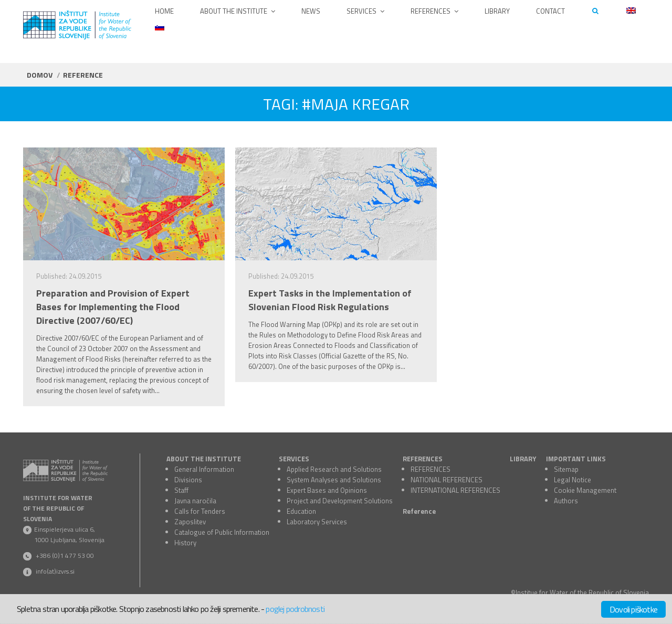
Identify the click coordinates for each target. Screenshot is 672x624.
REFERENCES (423, 459)
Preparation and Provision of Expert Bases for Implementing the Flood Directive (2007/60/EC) (113, 307)
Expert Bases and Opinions (327, 490)
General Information (204, 469)
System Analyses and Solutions (334, 480)
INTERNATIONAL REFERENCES (455, 490)
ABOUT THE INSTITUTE (204, 459)
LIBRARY (523, 459)
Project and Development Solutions (340, 501)
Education (301, 511)
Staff (181, 490)
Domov (40, 75)
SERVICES (294, 459)
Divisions (188, 480)
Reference (419, 511)
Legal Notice (573, 480)
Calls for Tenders (200, 511)
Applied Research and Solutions (334, 469)
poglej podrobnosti (295, 609)
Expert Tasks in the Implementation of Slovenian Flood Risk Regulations (330, 300)
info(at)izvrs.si (55, 571)
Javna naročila (195, 501)
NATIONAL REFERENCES (447, 480)
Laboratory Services (317, 522)
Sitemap (566, 469)
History (185, 543)
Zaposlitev (190, 522)
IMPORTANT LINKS (576, 459)
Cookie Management (585, 490)
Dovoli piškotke (633, 609)
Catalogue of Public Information (222, 532)
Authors (566, 501)
